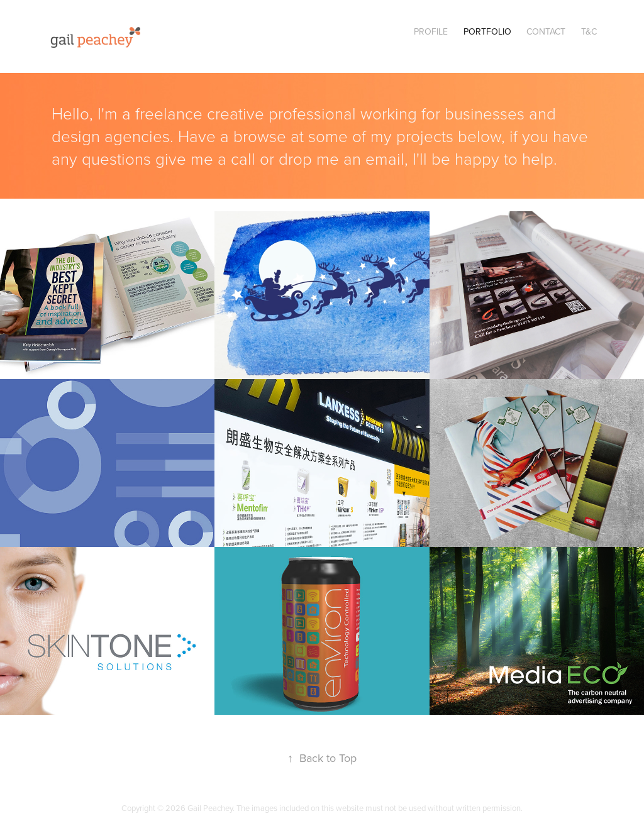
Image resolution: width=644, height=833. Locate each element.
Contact (546, 31)
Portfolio (487, 31)
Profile (431, 31)
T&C (589, 31)
